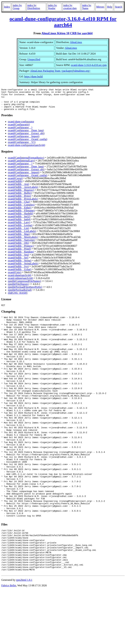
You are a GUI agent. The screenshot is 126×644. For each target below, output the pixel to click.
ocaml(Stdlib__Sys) (18, 271)
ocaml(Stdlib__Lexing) (20, 230)
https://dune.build (33, 76)
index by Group (17, 7)
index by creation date (70, 7)
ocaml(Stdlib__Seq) (18, 259)
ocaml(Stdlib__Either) (20, 212)
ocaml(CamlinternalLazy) (21, 165)
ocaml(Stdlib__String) (20, 265)
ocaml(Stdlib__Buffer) (20, 197)
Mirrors (100, 7)
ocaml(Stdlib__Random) (21, 256)
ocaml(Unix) (15, 277)
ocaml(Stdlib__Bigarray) (21, 194)
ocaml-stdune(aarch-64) (20, 283)
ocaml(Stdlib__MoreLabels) (23, 241)
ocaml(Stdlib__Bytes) (19, 200)
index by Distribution (34, 7)
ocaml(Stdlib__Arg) (18, 189)
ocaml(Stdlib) (15, 186)
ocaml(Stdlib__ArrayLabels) (23, 191)
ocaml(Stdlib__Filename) (21, 215)
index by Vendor (52, 7)
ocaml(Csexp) (15, 183)
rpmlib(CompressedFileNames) (24, 286)
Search (118, 7)
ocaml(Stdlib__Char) (19, 206)
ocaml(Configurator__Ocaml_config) (28, 144)
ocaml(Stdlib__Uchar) (20, 274)
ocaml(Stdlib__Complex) (21, 209)
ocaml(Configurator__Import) (24, 141)
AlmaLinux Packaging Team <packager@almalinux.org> (60, 71)
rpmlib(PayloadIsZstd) (20, 294)
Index (7, 7)
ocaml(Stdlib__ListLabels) (22, 236)
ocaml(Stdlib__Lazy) (19, 227)
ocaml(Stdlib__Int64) (19, 224)
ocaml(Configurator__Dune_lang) (26, 135)
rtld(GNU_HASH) (18, 297)
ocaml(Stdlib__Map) (19, 238)
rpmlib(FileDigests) (18, 288)
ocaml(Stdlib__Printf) (19, 253)
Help (110, 7)
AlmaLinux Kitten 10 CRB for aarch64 (67, 33)
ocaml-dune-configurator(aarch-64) (26, 149)
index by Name (87, 7)
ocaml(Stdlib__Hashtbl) (21, 218)
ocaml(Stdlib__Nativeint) (21, 244)
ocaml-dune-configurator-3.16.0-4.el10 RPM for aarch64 (63, 22)
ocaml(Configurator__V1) (22, 147)
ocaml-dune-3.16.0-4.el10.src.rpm (89, 65)
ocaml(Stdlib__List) (18, 233)
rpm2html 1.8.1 (24, 634)
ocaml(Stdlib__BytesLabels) (23, 203)
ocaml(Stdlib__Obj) (18, 247)
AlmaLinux (76, 42)
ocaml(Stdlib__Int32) (19, 221)
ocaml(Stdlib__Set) (18, 262)
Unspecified (34, 59)
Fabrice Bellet (9, 640)
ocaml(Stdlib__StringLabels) (23, 268)
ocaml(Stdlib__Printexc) (21, 250)
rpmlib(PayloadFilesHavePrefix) (25, 291)
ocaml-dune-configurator (21, 126)
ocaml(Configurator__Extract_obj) (26, 138)
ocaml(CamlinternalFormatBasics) (26, 162)
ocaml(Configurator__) (20, 132)
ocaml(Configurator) (19, 129)
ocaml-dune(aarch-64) (20, 280)
